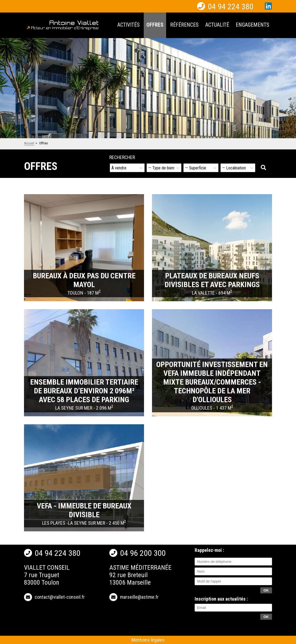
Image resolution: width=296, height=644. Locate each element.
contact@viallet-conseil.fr (60, 597)
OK (266, 617)
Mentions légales (148, 640)
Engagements (253, 25)
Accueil (29, 143)
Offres (155, 25)
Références (184, 25)
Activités (129, 25)
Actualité (217, 25)
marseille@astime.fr (139, 597)
